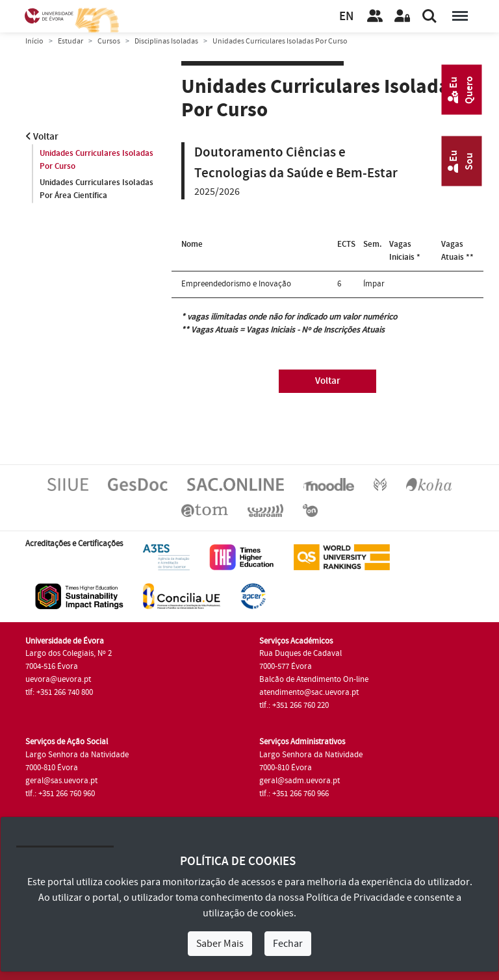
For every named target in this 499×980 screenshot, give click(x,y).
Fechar (288, 944)
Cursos (109, 41)
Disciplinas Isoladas (166, 41)
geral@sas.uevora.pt (61, 781)
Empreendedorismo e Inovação (236, 284)
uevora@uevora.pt (58, 679)
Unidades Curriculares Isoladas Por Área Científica (96, 189)
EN (346, 17)
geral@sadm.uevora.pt (300, 781)
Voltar (42, 137)
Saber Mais (220, 944)
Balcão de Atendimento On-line (314, 679)
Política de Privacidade (355, 898)
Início (34, 41)
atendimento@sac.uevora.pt (309, 692)
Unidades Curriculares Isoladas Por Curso (96, 160)
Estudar (70, 41)
